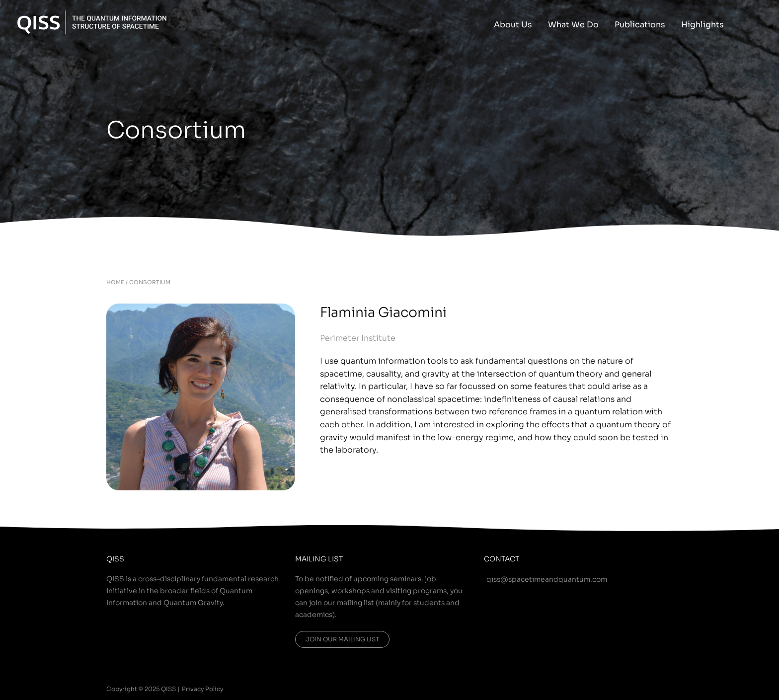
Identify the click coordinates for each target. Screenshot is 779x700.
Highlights (702, 25)
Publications (640, 25)
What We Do (573, 25)
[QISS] (92, 21)
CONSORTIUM (150, 282)
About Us (513, 25)
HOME (115, 282)
